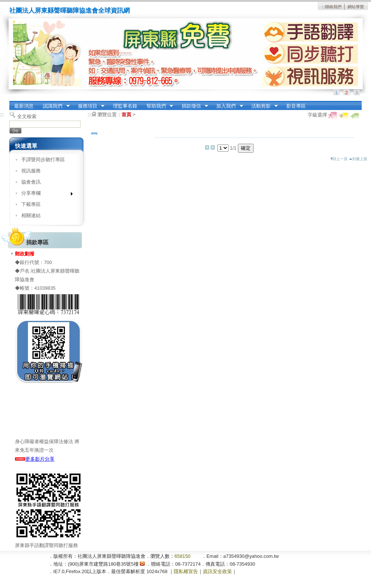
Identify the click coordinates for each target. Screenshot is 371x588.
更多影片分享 (35, 459)
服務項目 (89, 106)
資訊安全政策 (217, 571)
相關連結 (31, 215)
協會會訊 (31, 182)
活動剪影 (262, 106)
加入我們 (227, 106)
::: (323, 7)
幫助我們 (157, 106)
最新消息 (24, 106)
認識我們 (54, 106)
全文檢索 (27, 116)
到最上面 (358, 159)
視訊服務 (31, 171)
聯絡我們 (333, 7)
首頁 (126, 115)
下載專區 (31, 204)
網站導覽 (356, 7)
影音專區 (296, 106)
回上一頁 (339, 159)
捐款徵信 (192, 106)
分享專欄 (45, 195)
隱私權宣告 (186, 571)
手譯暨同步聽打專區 (43, 160)
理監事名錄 (125, 106)
